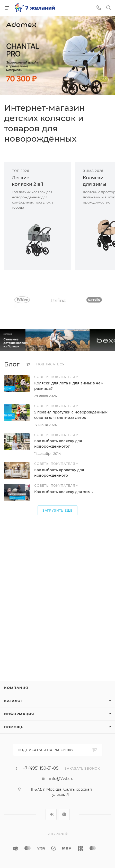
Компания (16, 688)
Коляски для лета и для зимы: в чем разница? (69, 386)
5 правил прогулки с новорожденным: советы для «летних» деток (71, 415)
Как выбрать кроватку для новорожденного (59, 473)
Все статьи (109, 364)
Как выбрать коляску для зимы (64, 492)
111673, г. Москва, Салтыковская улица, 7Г (61, 792)
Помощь (14, 727)
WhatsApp (64, 814)
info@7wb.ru (61, 778)
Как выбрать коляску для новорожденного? (58, 444)
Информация (19, 714)
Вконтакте (51, 814)
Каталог (14, 701)
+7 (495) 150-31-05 (41, 768)
